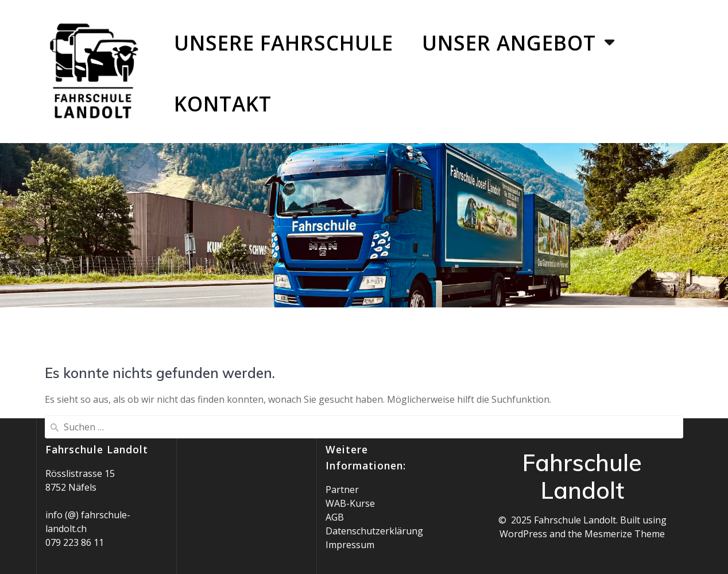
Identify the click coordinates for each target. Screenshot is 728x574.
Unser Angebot (509, 43)
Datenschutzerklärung (374, 531)
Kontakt (223, 103)
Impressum (350, 545)
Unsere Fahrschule (284, 43)
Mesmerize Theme (625, 534)
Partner (342, 490)
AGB (335, 517)
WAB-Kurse (350, 503)
